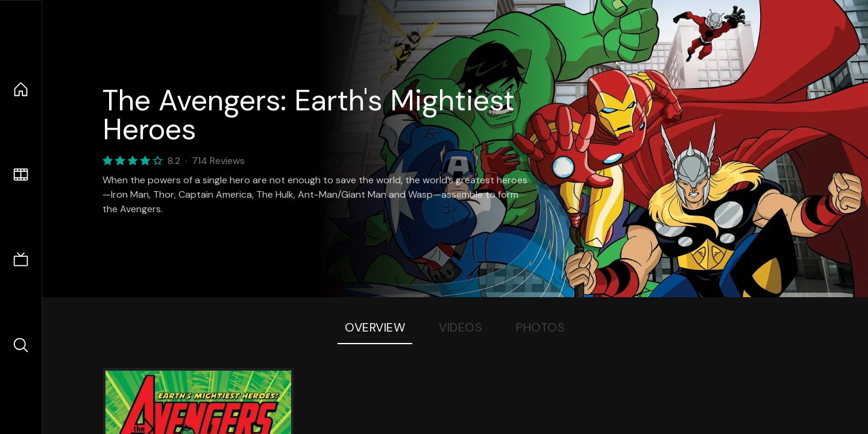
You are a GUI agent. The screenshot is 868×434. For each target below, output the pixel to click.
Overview (375, 327)
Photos (540, 327)
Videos (461, 327)
